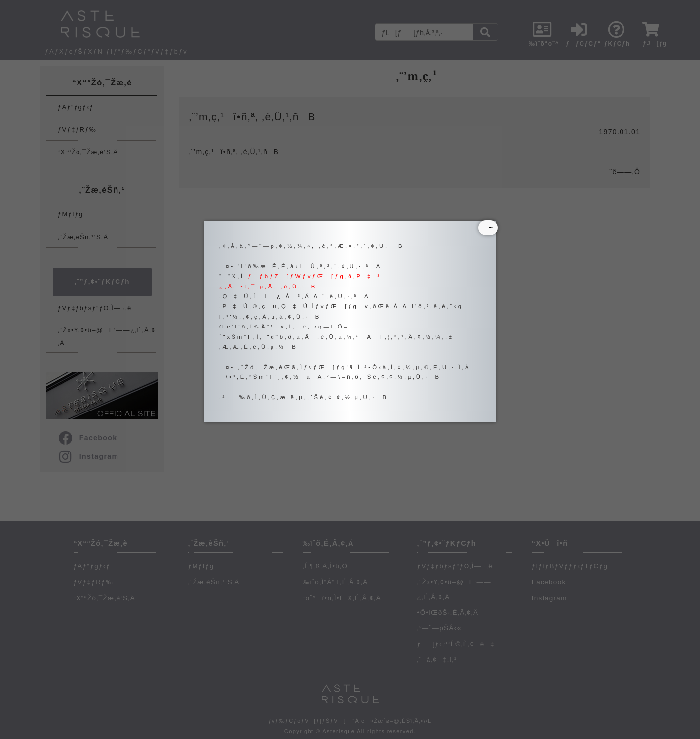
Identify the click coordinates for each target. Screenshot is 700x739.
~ (488, 228)
